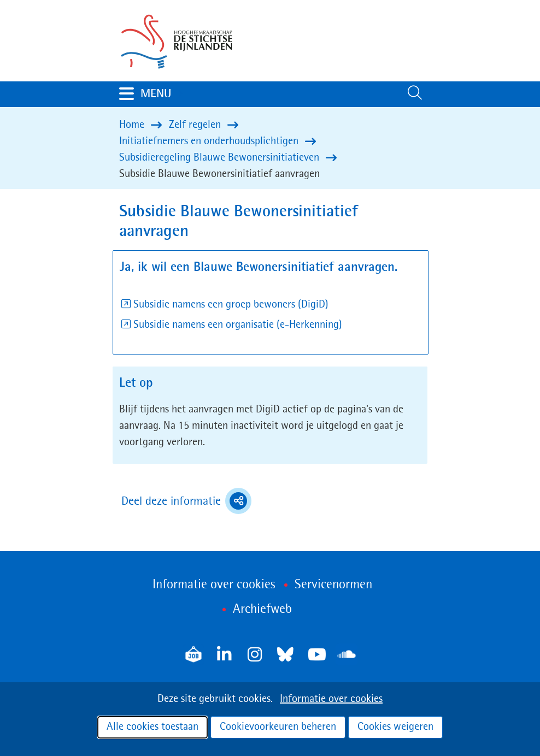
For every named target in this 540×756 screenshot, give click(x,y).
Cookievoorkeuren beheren (278, 727)
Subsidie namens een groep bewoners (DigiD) (231, 305)
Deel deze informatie (186, 501)
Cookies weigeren (395, 727)
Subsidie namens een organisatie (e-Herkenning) (238, 325)
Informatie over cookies (331, 699)
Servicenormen (333, 585)
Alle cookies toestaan (152, 727)
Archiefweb (262, 610)
